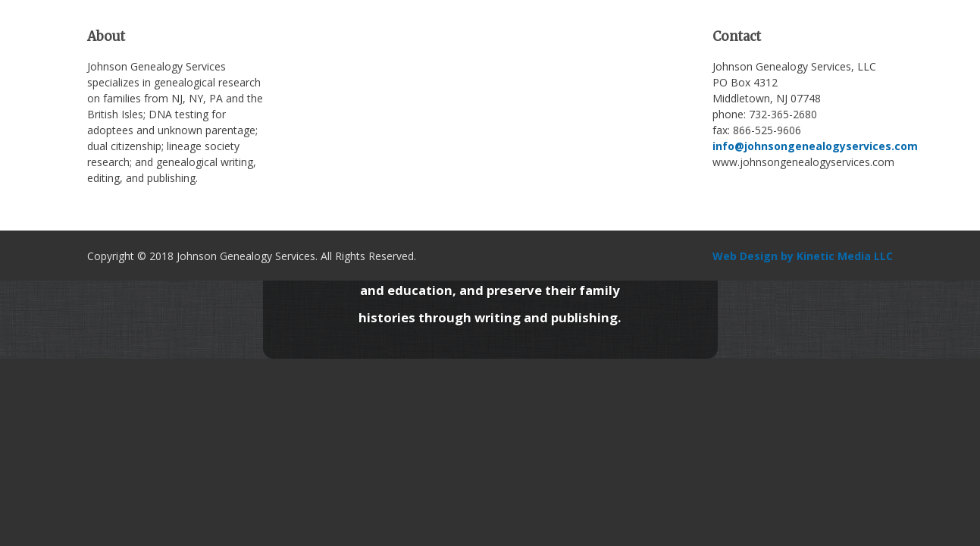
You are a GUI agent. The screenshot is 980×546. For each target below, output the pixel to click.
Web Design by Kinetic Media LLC (803, 256)
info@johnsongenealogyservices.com (815, 146)
